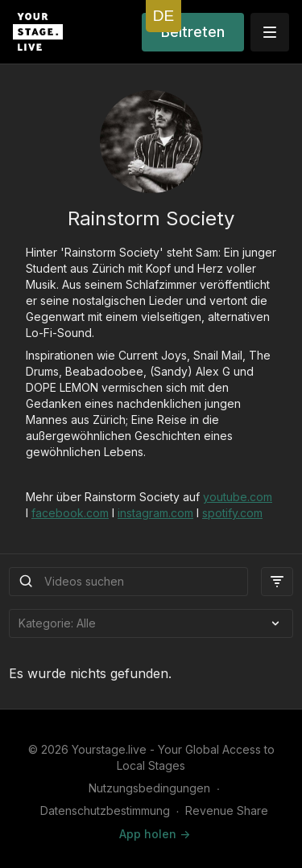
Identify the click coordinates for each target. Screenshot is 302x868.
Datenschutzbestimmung (105, 810)
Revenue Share (227, 810)
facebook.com (70, 513)
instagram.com (155, 513)
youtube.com (238, 497)
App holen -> (155, 834)
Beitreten (193, 32)
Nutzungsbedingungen (149, 788)
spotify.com (232, 513)
